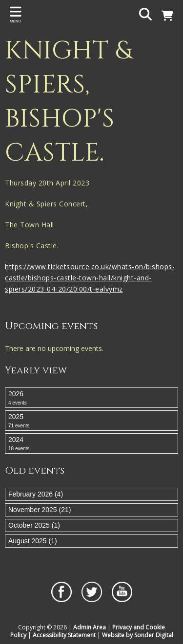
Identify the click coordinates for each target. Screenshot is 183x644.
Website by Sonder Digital (138, 635)
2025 (91, 421)
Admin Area (90, 627)
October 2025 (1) (34, 525)
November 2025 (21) (40, 510)
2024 (91, 444)
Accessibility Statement (64, 635)
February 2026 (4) (36, 494)
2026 (91, 398)
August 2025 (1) (33, 541)
